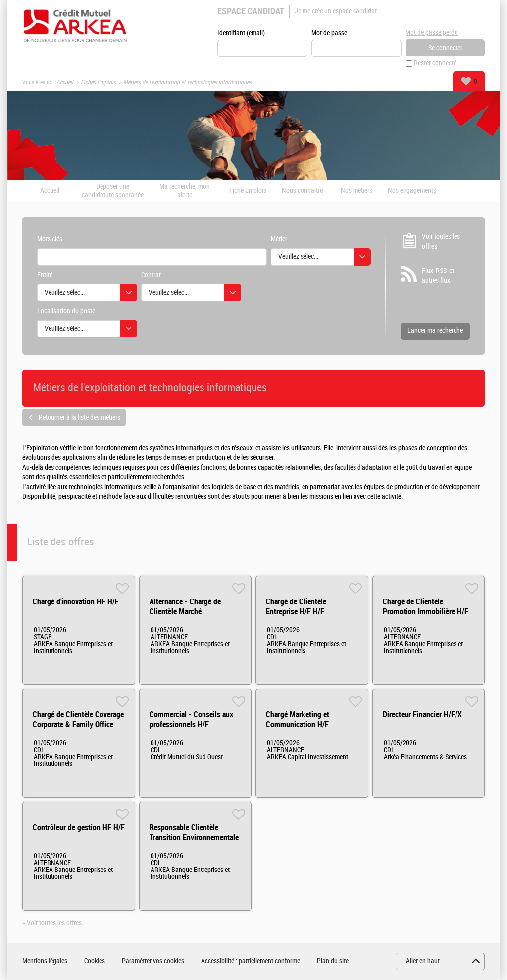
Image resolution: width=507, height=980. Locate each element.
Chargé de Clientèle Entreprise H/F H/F (296, 607)
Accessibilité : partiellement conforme (251, 961)
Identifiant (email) (241, 33)
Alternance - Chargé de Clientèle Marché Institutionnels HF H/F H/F (191, 612)
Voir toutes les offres (441, 242)
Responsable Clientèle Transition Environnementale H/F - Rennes (194, 838)
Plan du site (333, 961)
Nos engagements (412, 191)
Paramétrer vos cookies (153, 961)
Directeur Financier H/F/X (422, 715)
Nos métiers (356, 191)
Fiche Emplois (248, 191)
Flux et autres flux (438, 276)
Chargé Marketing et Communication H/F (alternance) (298, 725)
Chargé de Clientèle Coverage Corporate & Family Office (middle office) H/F (78, 725)
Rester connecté (435, 64)
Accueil (65, 82)
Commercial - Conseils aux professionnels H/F (191, 720)
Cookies (95, 961)
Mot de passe (329, 33)
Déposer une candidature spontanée (113, 191)
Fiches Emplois (98, 82)
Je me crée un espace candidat (336, 11)
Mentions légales (45, 961)
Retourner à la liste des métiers (79, 417)
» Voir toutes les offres (52, 923)
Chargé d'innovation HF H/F (76, 602)
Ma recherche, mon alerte (185, 191)
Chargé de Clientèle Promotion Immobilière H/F (426, 607)
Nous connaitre (302, 191)
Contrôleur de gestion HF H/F (79, 828)
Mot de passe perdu (432, 32)
